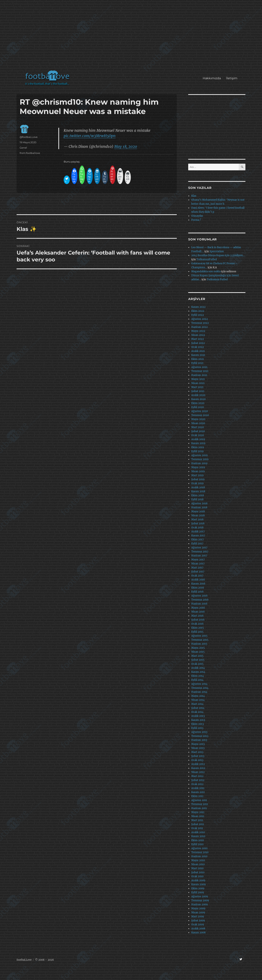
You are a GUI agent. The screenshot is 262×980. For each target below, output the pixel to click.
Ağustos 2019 (199, 455)
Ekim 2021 (198, 359)
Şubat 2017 (198, 572)
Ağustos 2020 (200, 411)
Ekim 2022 (198, 311)
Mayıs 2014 (198, 696)
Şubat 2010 (198, 872)
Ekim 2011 (197, 796)
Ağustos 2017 (199, 548)
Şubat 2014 (198, 708)
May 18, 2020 (126, 146)
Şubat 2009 (198, 921)
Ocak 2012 (197, 784)
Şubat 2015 (198, 660)
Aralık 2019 (198, 439)
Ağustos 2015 (199, 636)
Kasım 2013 (198, 720)
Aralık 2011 (198, 788)
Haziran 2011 (199, 808)
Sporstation (217, 251)
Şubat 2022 (198, 343)
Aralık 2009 (198, 880)
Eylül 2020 (198, 407)
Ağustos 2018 (199, 503)
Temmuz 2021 (200, 371)
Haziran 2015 (199, 644)
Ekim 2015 (198, 628)
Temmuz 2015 (200, 640)
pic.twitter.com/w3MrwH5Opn (90, 136)
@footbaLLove (29, 137)
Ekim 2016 (198, 588)
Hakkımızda (212, 78)
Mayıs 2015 (198, 648)
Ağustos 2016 (199, 596)
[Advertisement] (132, 37)
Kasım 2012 (198, 768)
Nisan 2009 (198, 912)
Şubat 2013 (198, 756)
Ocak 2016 (197, 624)
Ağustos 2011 (199, 800)
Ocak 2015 (197, 664)
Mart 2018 (197, 520)
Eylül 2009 (198, 892)
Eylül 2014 (197, 680)
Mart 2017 (197, 568)
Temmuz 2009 (200, 900)
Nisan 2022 (198, 335)
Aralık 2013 (198, 716)
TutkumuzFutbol (207, 259)
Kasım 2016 (198, 584)
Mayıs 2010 (198, 860)
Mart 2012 (197, 776)
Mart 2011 (197, 820)
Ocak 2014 (197, 712)
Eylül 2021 (197, 363)
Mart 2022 (198, 339)
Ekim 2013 (197, 724)
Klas (194, 196)
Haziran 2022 (199, 327)
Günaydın (197, 216)
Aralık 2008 (198, 929)
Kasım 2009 (199, 884)
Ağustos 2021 (199, 367)
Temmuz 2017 (200, 552)
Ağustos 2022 (200, 319)
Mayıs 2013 (198, 744)
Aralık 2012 (198, 764)
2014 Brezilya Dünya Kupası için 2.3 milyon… (218, 255)
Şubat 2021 (198, 391)
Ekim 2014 (198, 676)
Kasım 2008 (198, 933)
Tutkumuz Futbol (217, 279)
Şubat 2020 (198, 431)
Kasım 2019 (198, 443)
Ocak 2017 (197, 576)
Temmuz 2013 (200, 736)
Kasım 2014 (198, 672)
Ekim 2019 (198, 447)
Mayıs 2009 (198, 908)
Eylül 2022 (198, 315)
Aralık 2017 (198, 532)
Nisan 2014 (198, 700)
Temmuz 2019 (200, 459)
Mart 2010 (197, 868)
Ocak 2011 (197, 828)
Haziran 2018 (199, 507)
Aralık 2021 (198, 351)
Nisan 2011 (198, 816)
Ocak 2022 (198, 347)
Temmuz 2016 (200, 600)
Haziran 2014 (199, 692)
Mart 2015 (197, 656)
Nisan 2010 (198, 864)
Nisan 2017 (198, 564)
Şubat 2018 (198, 524)
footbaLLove (24, 960)
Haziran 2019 (199, 463)
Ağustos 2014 (199, 684)
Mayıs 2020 (198, 419)
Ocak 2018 (197, 528)
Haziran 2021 (199, 375)
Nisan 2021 (198, 383)
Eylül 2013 (197, 728)
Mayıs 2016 (198, 608)
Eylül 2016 (197, 592)
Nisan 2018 (198, 515)
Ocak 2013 (197, 760)
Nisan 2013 (198, 748)
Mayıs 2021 (198, 379)
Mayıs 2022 (198, 331)
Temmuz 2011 (200, 804)
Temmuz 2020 (200, 415)
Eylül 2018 (197, 499)
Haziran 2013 (199, 740)
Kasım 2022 (198, 307)
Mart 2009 (198, 917)
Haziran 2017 (199, 556)
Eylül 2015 (197, 632)
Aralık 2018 (198, 487)
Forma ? (196, 220)
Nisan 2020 (198, 423)
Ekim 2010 (198, 840)
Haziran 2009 (200, 904)
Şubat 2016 (198, 620)
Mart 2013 (197, 752)
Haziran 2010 (199, 856)
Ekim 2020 (198, 403)
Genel (23, 148)
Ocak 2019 (197, 483)
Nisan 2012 (198, 772)
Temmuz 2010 (200, 852)
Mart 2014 (197, 704)
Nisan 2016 (198, 612)
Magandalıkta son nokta (206, 271)
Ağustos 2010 (199, 848)
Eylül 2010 (197, 844)
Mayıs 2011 (198, 812)
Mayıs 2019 (198, 467)
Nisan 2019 (198, 471)
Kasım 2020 (198, 399)
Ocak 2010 (197, 876)
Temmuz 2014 (200, 688)
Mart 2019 (197, 475)
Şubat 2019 (198, 479)
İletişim (232, 78)
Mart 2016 (197, 616)
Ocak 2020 (198, 435)
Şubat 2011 (198, 824)
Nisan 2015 (198, 652)
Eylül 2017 (197, 544)
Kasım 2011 (198, 792)
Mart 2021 (197, 387)
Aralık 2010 (198, 832)
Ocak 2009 (198, 925)
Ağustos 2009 (200, 896)
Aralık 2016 (198, 580)
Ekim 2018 (198, 495)
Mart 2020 (198, 427)
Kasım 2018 (198, 491)
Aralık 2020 (198, 395)
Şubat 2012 (198, 780)
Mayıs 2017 (198, 560)
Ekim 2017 (198, 540)
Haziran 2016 (199, 604)
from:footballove (30, 153)
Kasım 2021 (198, 355)
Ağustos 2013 (199, 732)
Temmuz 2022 (200, 323)
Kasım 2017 (198, 536)
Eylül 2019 (197, 451)
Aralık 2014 (198, 668)
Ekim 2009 (198, 888)
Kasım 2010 (198, 836)
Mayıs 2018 (198, 511)
